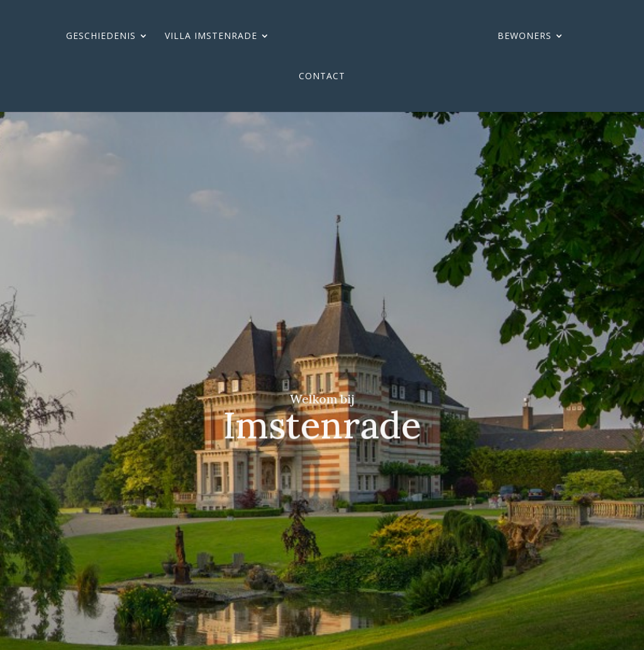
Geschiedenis (101, 36)
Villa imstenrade (211, 36)
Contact (322, 77)
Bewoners (525, 36)
